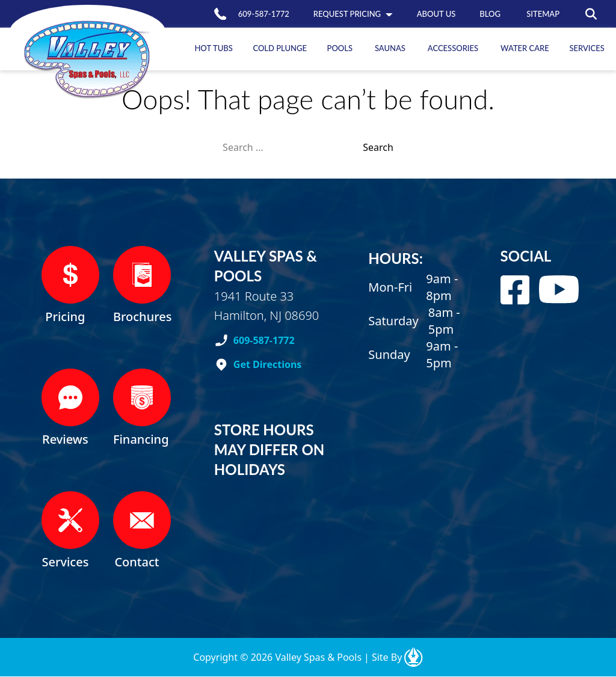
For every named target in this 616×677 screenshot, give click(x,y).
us (436, 14)
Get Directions (268, 364)
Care (525, 48)
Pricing (347, 14)
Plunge (280, 48)
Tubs (213, 48)
